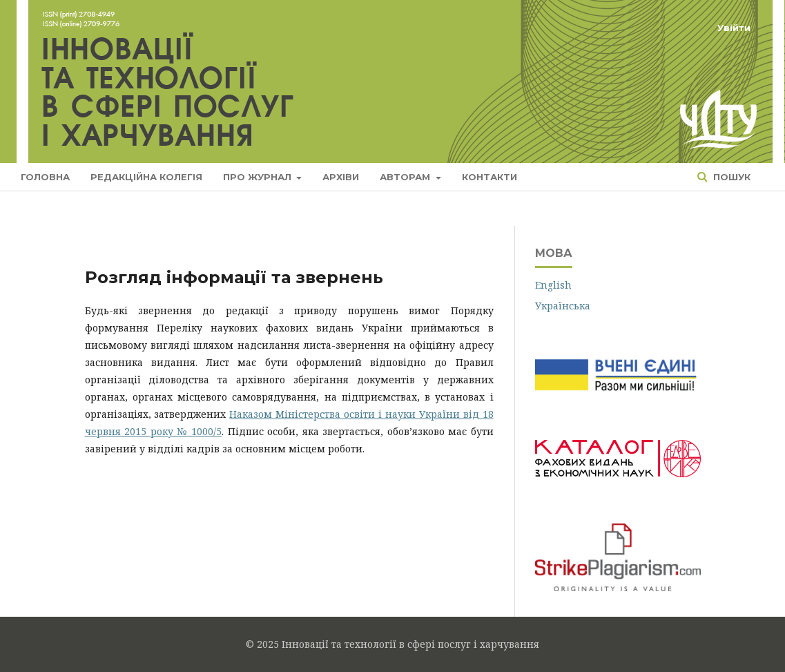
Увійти (734, 28)
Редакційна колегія (146, 177)
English (553, 285)
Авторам (406, 177)
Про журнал (259, 177)
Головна (45, 177)
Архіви (341, 177)
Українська (563, 306)
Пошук (730, 177)
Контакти (490, 177)
